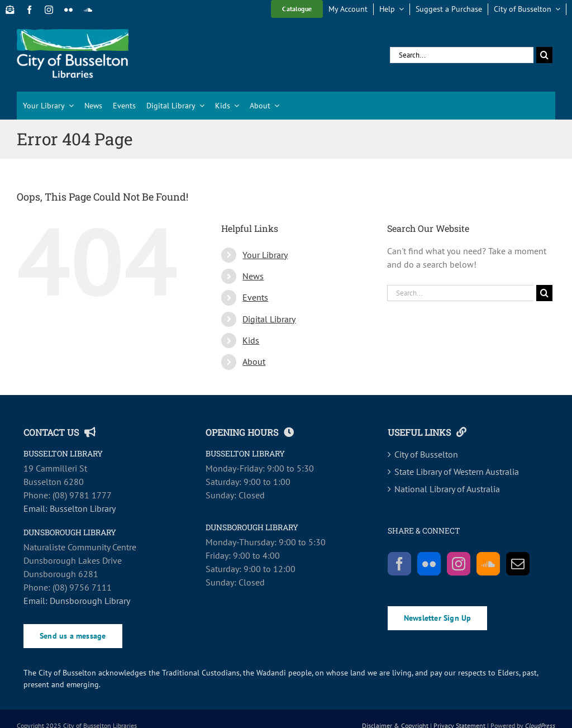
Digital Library (269, 319)
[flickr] (68, 10)
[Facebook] (399, 564)
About (254, 361)
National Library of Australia (447, 489)
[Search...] (462, 55)
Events (255, 297)
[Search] (544, 55)
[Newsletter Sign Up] (10, 10)
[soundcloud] (88, 10)
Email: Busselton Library (70, 508)
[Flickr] (429, 564)
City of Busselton (426, 454)
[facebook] (29, 10)
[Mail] (518, 564)
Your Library (265, 255)
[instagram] (49, 10)
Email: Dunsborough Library (77, 601)
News (253, 276)
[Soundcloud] (488, 564)
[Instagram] (459, 564)
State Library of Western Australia (457, 472)
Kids (251, 340)
